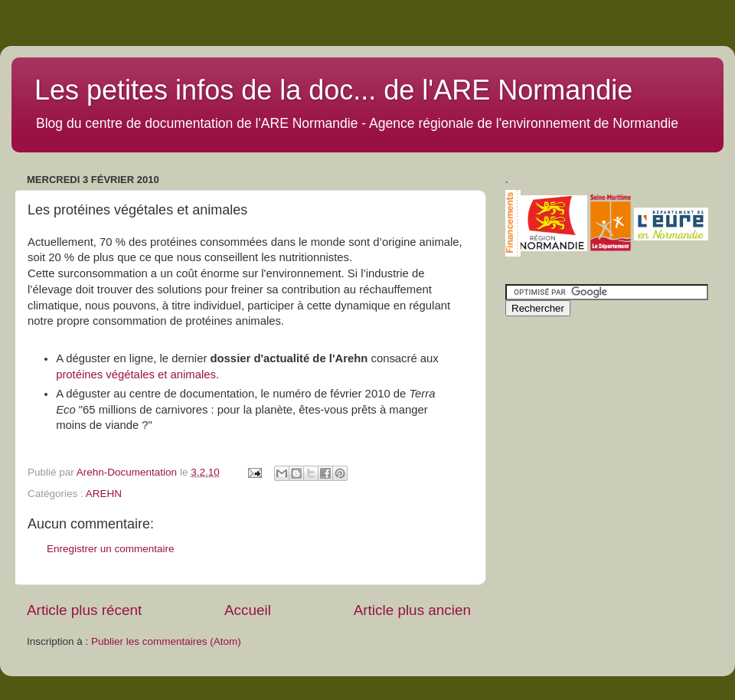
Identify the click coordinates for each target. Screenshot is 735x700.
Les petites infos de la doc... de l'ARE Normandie (333, 90)
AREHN (104, 494)
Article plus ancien (412, 610)
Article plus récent (84, 610)
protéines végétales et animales (136, 375)
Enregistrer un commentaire (111, 549)
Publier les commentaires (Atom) (166, 641)
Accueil (248, 610)
